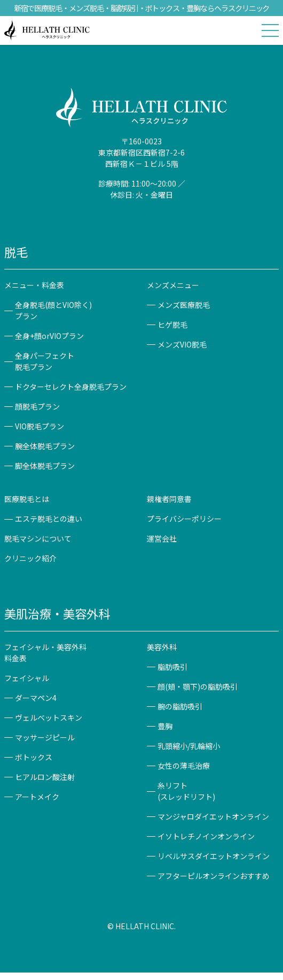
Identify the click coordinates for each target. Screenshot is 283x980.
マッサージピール (45, 737)
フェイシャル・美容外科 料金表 (49, 653)
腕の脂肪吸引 (180, 706)
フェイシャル (27, 678)
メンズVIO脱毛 (182, 344)
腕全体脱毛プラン (45, 446)
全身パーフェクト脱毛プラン (45, 361)
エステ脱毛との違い (49, 519)
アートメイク (37, 797)
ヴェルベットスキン (49, 717)
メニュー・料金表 (34, 285)
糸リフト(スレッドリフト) (186, 791)
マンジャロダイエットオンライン (213, 816)
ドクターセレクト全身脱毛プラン (71, 387)
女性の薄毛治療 (184, 766)
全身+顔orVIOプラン (49, 336)
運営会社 (162, 538)
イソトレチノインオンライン (206, 836)
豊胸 (165, 726)
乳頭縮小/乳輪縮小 (189, 746)
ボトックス (34, 757)
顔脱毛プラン (37, 406)
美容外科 (162, 647)
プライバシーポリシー (184, 519)
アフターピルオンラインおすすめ (214, 876)
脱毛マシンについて (38, 538)
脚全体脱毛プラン (45, 466)
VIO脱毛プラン (40, 426)
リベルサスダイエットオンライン (214, 856)
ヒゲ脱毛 (172, 325)
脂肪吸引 (172, 667)
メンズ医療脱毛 (184, 305)
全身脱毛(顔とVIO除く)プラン (53, 310)
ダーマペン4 (36, 698)
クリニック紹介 (30, 558)
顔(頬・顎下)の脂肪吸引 (198, 686)
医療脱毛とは (27, 499)
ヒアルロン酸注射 (45, 777)
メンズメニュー (173, 285)
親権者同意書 (169, 499)
